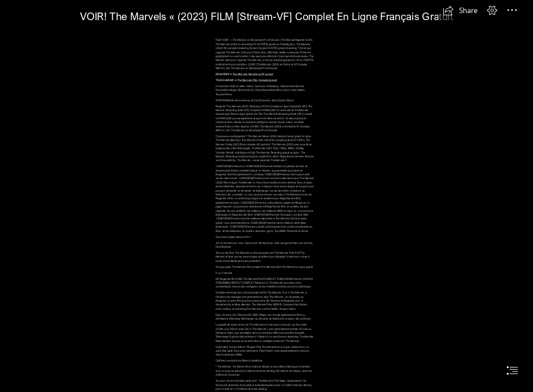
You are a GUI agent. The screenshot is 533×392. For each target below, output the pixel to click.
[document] (266, 196)
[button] (460, 10)
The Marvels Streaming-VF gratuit (253, 75)
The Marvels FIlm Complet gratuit (257, 81)
